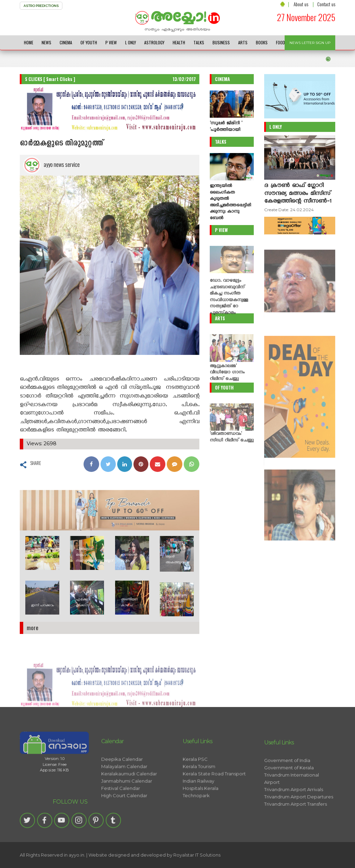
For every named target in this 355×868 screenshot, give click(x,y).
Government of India (287, 792)
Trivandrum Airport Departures (299, 828)
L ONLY (131, 42)
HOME (29, 42)
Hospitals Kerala (201, 816)
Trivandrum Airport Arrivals (294, 821)
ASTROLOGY (154, 42)
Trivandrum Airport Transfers (296, 835)
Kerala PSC (195, 787)
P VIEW (111, 42)
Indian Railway (198, 809)
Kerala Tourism (199, 795)
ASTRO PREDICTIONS (41, 6)
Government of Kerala (289, 799)
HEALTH (179, 42)
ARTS (243, 42)
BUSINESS (221, 42)
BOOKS (262, 42)
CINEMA (66, 42)
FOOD (280, 42)
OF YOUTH (89, 42)
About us (301, 4)
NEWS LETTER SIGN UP (310, 43)
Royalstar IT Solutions (197, 855)
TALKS (199, 42)
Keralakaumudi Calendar (129, 802)
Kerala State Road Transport (214, 802)
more (33, 628)
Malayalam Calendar (124, 795)
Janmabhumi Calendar (127, 809)
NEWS (46, 42)
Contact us (326, 4)
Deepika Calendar (122, 787)
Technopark (196, 824)
